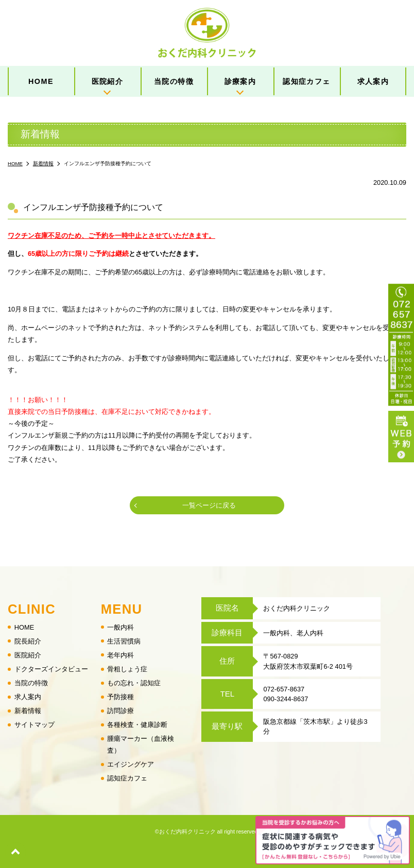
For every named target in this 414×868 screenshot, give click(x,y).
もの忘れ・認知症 (134, 683)
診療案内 (240, 81)
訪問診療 (120, 711)
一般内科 (120, 627)
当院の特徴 (174, 81)
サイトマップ (34, 725)
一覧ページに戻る (209, 505)
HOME (41, 81)
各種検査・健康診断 (137, 725)
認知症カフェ (307, 81)
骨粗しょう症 (127, 669)
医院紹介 (108, 81)
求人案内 (373, 81)
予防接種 (120, 697)
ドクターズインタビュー (51, 669)
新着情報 (28, 711)
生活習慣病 (124, 641)
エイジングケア (131, 764)
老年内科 (120, 655)
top (15, 853)
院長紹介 (28, 641)
